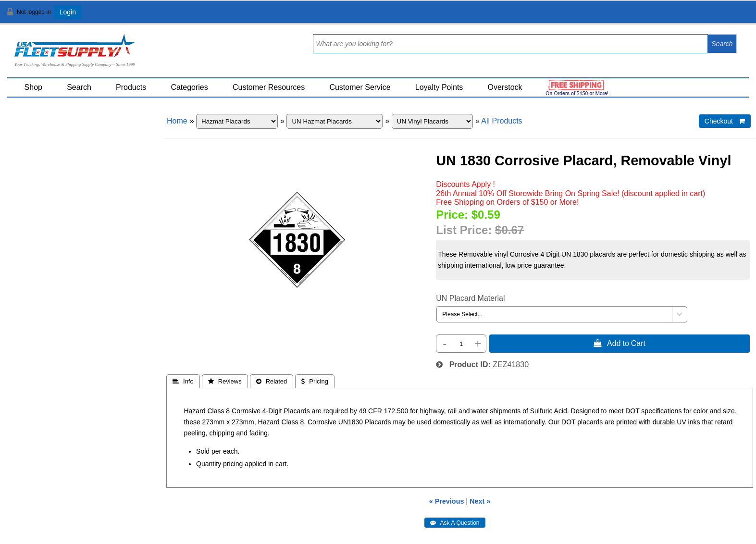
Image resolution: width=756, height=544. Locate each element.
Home (177, 121)
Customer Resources (269, 87)
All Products (502, 121)
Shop (33, 87)
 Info (183, 381)
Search (79, 87)
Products (131, 87)
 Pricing (315, 381)
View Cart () (719, 16)
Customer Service (360, 87)
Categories (189, 87)
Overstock (505, 87)
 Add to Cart (620, 343)
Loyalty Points (439, 87)
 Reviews (225, 381)
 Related (272, 381)
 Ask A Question (455, 523)
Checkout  (725, 121)
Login (68, 12)
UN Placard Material (470, 298)
